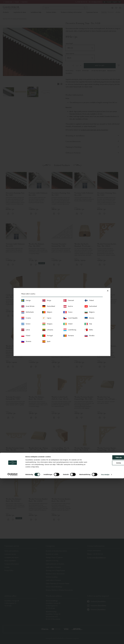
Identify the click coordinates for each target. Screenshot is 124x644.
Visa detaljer (105, 640)
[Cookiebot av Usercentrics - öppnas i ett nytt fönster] (13, 640)
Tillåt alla (108, 623)
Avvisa (108, 629)
